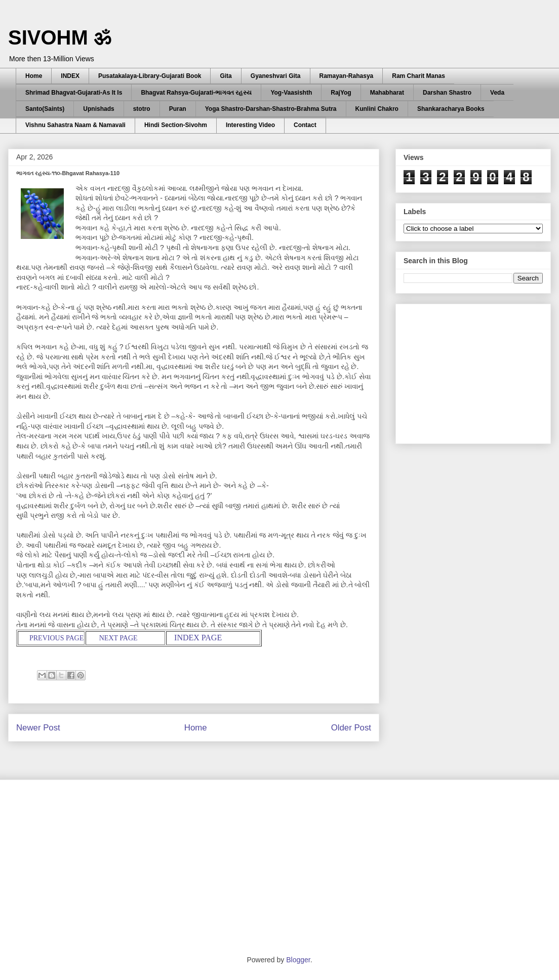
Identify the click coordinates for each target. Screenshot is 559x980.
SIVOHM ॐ (60, 37)
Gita (226, 76)
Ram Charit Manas (418, 76)
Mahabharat (387, 93)
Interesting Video (250, 125)
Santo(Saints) (45, 109)
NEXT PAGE (118, 638)
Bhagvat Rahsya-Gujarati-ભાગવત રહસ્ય (196, 93)
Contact (305, 125)
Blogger (298, 960)
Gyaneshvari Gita (276, 76)
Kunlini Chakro (377, 109)
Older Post (351, 728)
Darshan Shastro (447, 93)
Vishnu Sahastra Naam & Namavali (75, 125)
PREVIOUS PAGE (56, 638)
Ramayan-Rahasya (347, 76)
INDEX (70, 76)
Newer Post (38, 728)
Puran (178, 109)
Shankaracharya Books (451, 109)
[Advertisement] (480, 371)
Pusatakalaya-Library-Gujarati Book (150, 76)
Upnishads (98, 109)
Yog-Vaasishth (291, 93)
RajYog (341, 93)
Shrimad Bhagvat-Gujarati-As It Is (74, 93)
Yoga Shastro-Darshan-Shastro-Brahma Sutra (271, 109)
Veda (497, 93)
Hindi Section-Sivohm (176, 125)
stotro (142, 109)
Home (34, 76)
